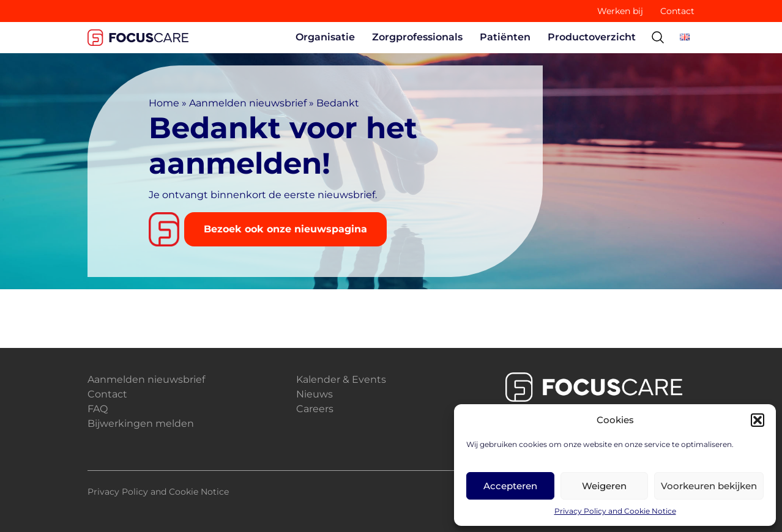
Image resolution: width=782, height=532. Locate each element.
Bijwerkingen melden (141, 423)
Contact (677, 11)
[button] (758, 420)
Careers (315, 409)
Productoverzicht (592, 37)
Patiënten (505, 37)
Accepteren (510, 486)
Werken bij (620, 11)
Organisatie (325, 37)
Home (164, 103)
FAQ (98, 409)
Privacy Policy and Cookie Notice (615, 511)
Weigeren (604, 486)
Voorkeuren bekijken (709, 486)
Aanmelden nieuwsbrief (248, 103)
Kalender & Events (341, 379)
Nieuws (315, 394)
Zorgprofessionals (417, 37)
